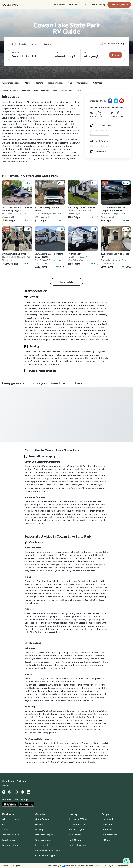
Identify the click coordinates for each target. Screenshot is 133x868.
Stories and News (10, 835)
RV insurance (75, 835)
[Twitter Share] (116, 101)
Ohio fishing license (39, 632)
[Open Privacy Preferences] (73, 866)
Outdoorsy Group (11, 845)
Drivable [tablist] (22, 44)
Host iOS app (75, 840)
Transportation (55, 83)
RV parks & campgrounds (48, 850)
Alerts (28, 83)
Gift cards (40, 824)
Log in (95, 5)
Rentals (39, 83)
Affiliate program (77, 829)
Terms (48, 866)
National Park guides (45, 835)
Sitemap (90, 866)
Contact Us (107, 829)
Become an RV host (78, 819)
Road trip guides (43, 845)
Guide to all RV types (45, 855)
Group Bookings (43, 819)
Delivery (39, 829)
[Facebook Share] (110, 101)
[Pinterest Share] (122, 101)
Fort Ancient (88, 743)
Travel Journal (61, 5)
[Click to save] (27, 183)
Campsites (82, 83)
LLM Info (106, 840)
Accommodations (11, 83)
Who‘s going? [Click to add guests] (91, 55)
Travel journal (9, 840)
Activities (97, 83)
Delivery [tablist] (47, 44)
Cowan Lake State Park (43, 102)
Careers (6, 829)
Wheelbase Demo (77, 824)
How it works (108, 819)
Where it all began (11, 819)
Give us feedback (110, 835)
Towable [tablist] (35, 44)
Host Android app (77, 845)
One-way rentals (43, 840)
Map (70, 83)
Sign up (102, 5)
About (5, 824)
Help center (108, 824)
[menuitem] (61, 5)
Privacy (56, 866)
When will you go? (65, 55)
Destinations (75, 5)
